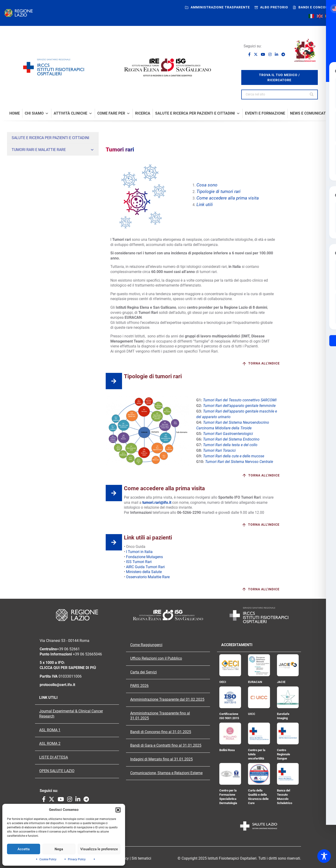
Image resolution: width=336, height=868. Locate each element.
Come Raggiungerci (146, 645)
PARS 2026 (139, 686)
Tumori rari (55, 160)
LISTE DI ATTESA (54, 757)
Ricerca (143, 113)
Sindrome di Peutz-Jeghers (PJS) (35, 239)
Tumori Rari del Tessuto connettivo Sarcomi (43, 168)
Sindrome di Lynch (25, 230)
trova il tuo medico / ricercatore (279, 77)
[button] (118, 810)
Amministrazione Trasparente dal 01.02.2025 (167, 700)
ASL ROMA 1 (50, 730)
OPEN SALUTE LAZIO (57, 771)
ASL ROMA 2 (50, 744)
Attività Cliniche (73, 113)
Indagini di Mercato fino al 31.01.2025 (161, 759)
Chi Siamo (37, 113)
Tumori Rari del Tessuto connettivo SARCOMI (239, 400)
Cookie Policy (48, 859)
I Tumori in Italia (139, 552)
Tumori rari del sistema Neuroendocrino (40, 177)
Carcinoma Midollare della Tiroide (36, 186)
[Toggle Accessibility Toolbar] (324, 856)
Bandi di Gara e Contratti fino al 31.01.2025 (166, 745)
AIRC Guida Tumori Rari (145, 567)
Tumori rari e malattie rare (53, 150)
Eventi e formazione (265, 113)
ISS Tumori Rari (139, 562)
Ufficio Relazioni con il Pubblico (156, 658)
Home (15, 113)
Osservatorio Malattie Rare (148, 577)
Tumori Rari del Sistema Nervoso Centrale (41, 204)
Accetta (24, 849)
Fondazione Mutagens (144, 557)
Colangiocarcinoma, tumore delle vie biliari (42, 195)
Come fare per (114, 113)
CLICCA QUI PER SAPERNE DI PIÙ (68, 668)
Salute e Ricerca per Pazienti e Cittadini (198, 113)
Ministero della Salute (144, 572)
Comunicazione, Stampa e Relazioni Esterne (166, 773)
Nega (59, 849)
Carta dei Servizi (143, 672)
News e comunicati (308, 113)
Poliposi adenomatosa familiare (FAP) (39, 221)
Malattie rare (55, 213)
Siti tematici (141, 858)
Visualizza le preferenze (99, 849)
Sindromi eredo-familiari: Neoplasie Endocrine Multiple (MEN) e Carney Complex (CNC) (50, 250)
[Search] (312, 94)
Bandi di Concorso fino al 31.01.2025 (161, 732)
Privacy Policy (77, 859)
